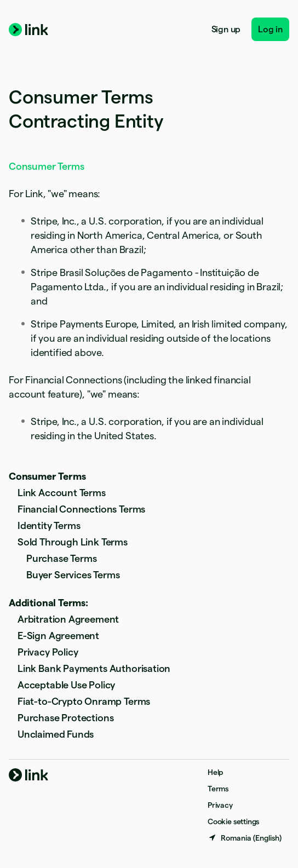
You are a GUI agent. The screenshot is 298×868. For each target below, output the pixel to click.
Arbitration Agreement (68, 619)
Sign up (226, 29)
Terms (218, 789)
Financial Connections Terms (81, 509)
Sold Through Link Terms (73, 542)
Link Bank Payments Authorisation (94, 668)
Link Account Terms (62, 493)
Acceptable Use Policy (66, 685)
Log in (270, 29)
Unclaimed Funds (56, 734)
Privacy (220, 805)
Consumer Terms (47, 476)
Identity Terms (49, 525)
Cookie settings (233, 821)
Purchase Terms (61, 558)
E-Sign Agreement (58, 636)
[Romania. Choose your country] (245, 838)
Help (215, 772)
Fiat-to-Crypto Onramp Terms (84, 701)
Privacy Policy (48, 652)
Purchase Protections (65, 718)
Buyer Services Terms (73, 575)
